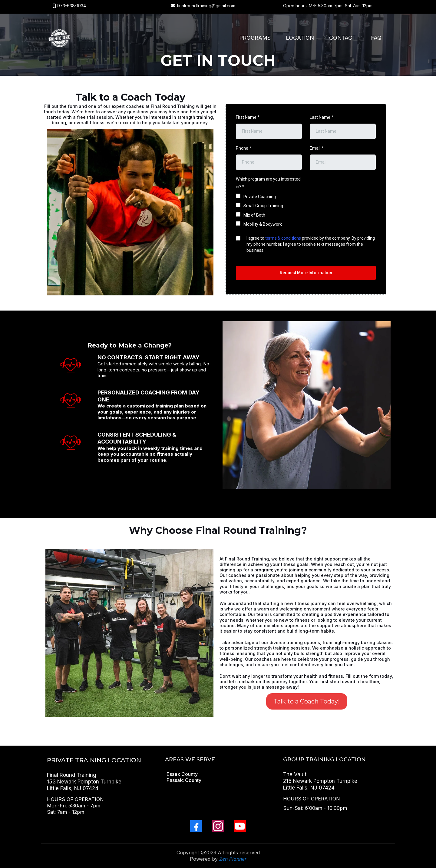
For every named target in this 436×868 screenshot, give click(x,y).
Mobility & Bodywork (263, 224)
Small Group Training (263, 206)
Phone (244, 148)
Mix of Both (254, 215)
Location (300, 38)
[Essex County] (182, 774)
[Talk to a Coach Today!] (307, 701)
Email (317, 148)
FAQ (376, 38)
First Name (248, 117)
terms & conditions (283, 238)
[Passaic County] (184, 780)
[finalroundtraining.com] (59, 38)
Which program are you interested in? (268, 183)
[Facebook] (196, 826)
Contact (342, 38)
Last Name (322, 117)
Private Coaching (260, 197)
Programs (255, 38)
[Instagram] (218, 826)
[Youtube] (240, 826)
